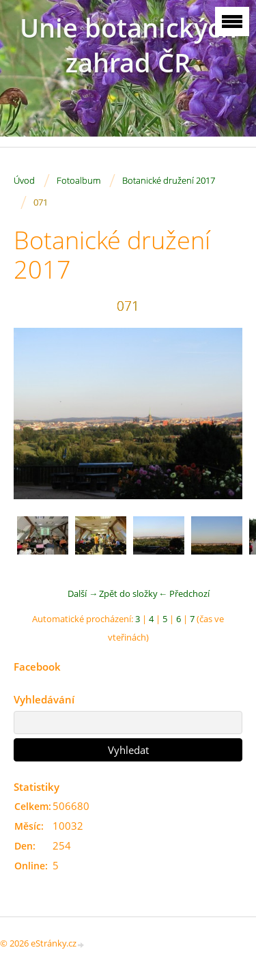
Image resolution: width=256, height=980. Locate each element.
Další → (83, 593)
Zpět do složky (128, 593)
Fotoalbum (79, 180)
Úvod (24, 180)
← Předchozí (184, 593)
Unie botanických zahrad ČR (128, 45)
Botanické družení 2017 (169, 180)
